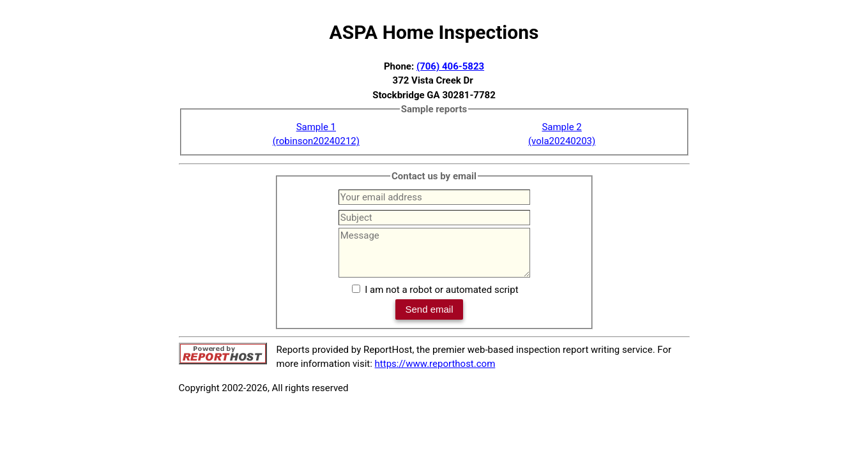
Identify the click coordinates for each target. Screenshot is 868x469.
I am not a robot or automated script (441, 290)
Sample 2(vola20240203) (562, 134)
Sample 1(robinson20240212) (316, 134)
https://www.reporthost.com (435, 364)
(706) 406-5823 (450, 66)
